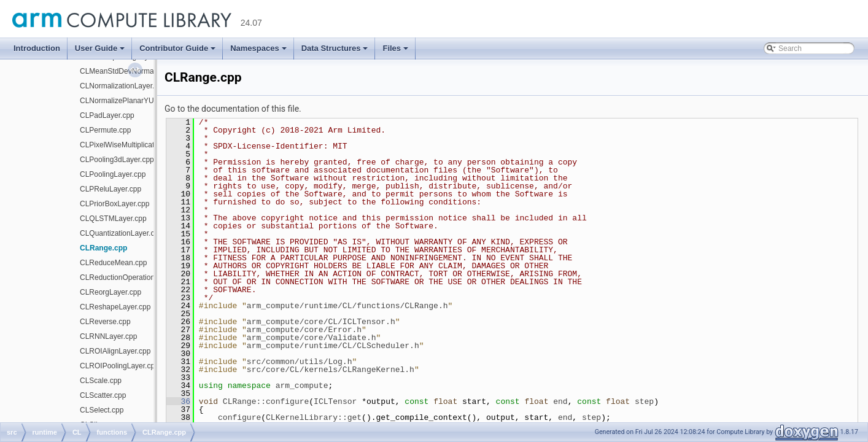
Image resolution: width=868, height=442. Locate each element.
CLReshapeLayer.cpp (115, 307)
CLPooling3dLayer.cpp (117, 160)
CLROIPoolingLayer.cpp (119, 366)
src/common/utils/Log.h (300, 362)
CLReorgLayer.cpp (110, 292)
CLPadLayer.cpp (107, 115)
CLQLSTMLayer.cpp (113, 219)
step (644, 401)
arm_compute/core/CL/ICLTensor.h (321, 322)
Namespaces (258, 48)
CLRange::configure (266, 401)
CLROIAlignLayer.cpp (115, 351)
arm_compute (302, 386)
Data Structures (335, 48)
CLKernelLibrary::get (314, 417)
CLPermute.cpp (105, 130)
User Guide (100, 48)
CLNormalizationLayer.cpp (123, 86)
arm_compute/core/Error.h (304, 330)
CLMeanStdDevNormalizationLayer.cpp (144, 71)
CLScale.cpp (101, 381)
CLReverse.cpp (105, 322)
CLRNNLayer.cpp (108, 336)
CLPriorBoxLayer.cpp (114, 204)
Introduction (37, 48)
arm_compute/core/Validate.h (312, 338)
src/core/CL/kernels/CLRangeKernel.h (331, 370)
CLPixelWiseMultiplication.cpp (129, 145)
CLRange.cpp (103, 248)
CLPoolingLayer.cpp (113, 174)
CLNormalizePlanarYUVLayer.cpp (135, 101)
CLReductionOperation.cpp (124, 277)
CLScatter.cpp (103, 395)
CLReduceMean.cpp (113, 263)
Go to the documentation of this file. (233, 109)
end (560, 401)
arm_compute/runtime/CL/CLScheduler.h (333, 346)
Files (395, 48)
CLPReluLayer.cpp (110, 189)
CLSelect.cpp (102, 410)
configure (239, 417)
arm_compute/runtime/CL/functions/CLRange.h (347, 306)
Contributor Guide (177, 48)
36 (178, 401)
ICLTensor (335, 401)
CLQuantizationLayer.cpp (121, 233)
